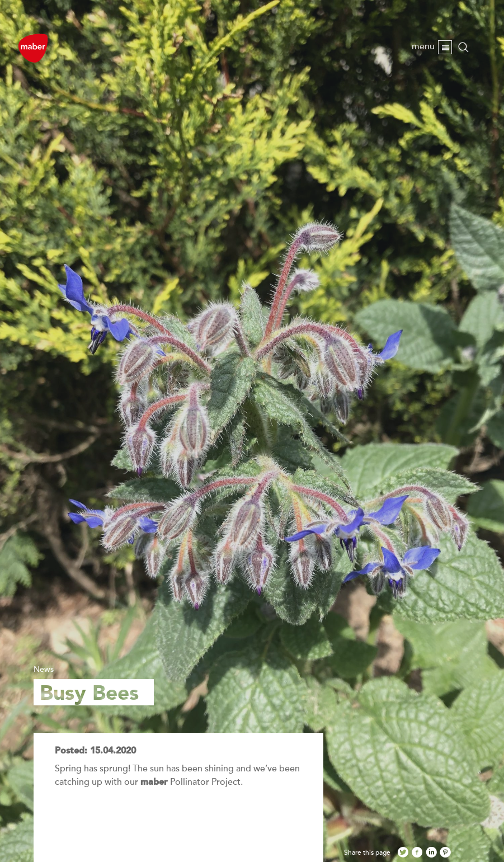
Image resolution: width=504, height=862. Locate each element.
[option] (252, 431)
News (44, 669)
